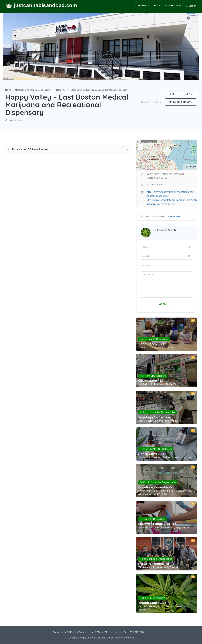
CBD (155, 5)
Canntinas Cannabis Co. (156, 487)
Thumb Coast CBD (152, 603)
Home (8, 90)
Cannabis (141, 5)
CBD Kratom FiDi (151, 381)
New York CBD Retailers (153, 376)
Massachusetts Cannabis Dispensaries (33, 90)
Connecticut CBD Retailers (154, 339)
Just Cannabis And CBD (165, 230)
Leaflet (190, 167)
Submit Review (181, 102)
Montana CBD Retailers (152, 519)
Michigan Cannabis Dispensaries (157, 412)
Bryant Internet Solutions (120, 638)
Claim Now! (175, 216)
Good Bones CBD (151, 344)
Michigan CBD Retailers (152, 598)
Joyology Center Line (154, 417)
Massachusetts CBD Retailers (156, 449)
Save (190, 94)
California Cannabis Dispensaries (158, 482)
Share (174, 94)
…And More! (171, 5)
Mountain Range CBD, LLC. (158, 524)
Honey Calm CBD (151, 454)
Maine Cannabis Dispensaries (156, 559)
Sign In (193, 6)
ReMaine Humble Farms (156, 564)
